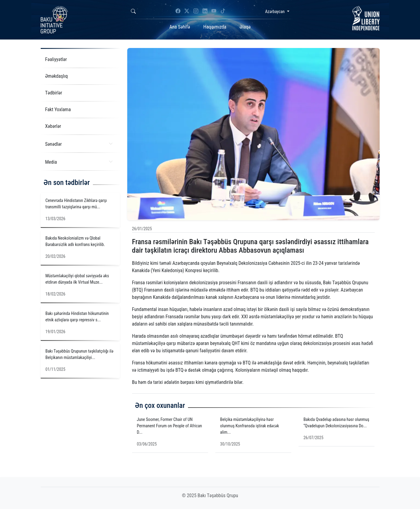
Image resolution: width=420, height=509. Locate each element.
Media (79, 162)
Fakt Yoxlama (58, 109)
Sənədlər (79, 144)
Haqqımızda (215, 27)
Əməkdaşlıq (56, 76)
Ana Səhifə (180, 27)
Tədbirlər (54, 93)
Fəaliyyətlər (56, 59)
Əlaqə (245, 27)
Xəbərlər (53, 126)
